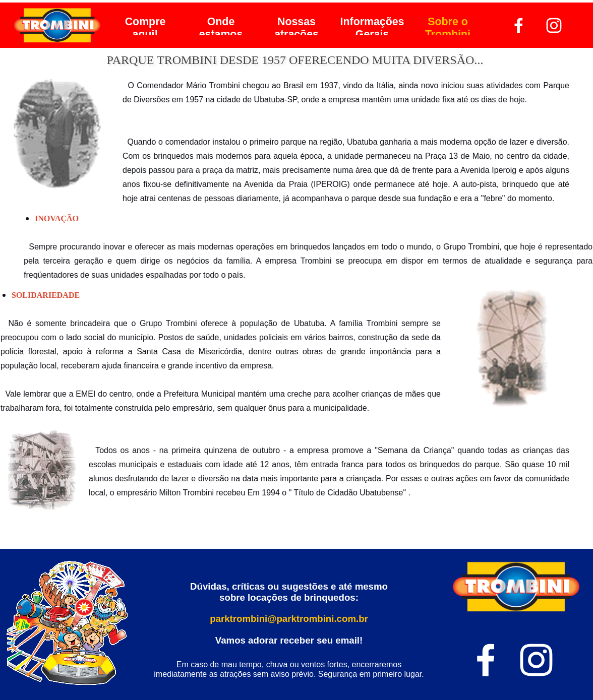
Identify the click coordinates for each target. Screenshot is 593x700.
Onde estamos (221, 28)
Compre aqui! (145, 28)
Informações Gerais (372, 28)
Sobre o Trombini (448, 28)
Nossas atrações (296, 28)
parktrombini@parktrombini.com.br (289, 619)
